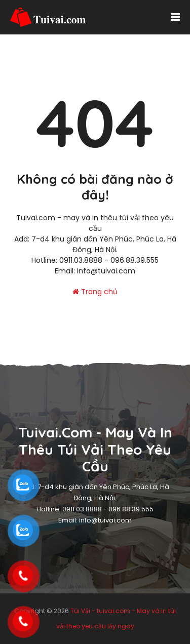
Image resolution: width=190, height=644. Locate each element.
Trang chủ (95, 292)
